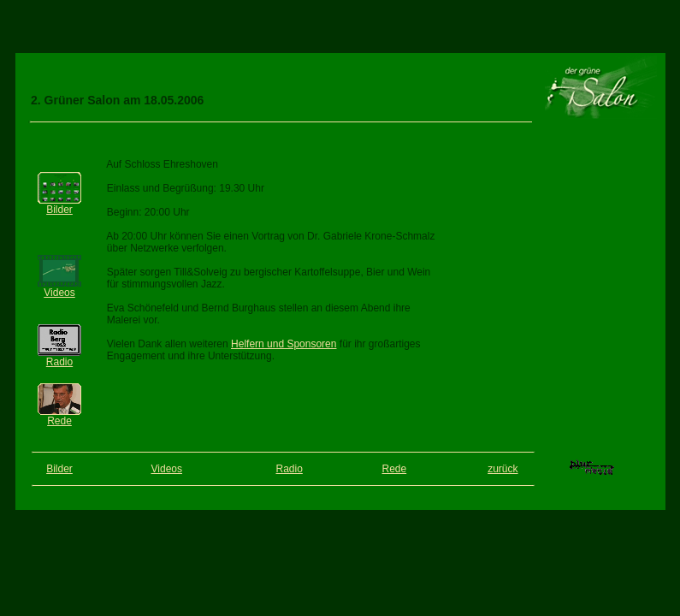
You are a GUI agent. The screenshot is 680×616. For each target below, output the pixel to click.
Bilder (59, 210)
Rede (59, 421)
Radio (59, 362)
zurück (503, 469)
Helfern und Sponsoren (284, 344)
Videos (59, 293)
